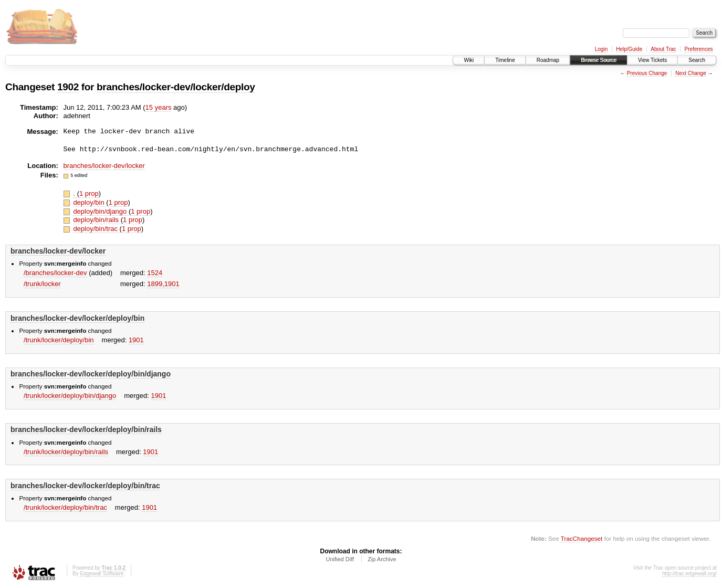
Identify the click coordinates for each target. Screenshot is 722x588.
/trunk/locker (42, 284)
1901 (136, 340)
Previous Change (647, 73)
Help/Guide (629, 49)
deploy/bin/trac (96, 229)
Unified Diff (340, 559)
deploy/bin (90, 202)
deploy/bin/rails (97, 220)
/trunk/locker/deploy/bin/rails (66, 452)
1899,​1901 (163, 284)
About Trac (663, 49)
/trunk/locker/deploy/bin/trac (65, 507)
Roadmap (548, 60)
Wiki (469, 60)
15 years (159, 107)
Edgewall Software (102, 574)
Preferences (699, 49)
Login (601, 49)
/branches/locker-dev (55, 273)
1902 (68, 87)
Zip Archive (382, 559)
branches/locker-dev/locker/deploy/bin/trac (85, 486)
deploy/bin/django (101, 211)
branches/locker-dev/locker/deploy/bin (77, 318)
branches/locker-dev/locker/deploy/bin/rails (86, 429)
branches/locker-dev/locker (104, 166)
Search (697, 60)
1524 (155, 273)
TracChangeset (582, 538)
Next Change (690, 73)
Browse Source (599, 60)
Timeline (505, 60)
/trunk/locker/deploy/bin (59, 340)
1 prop (89, 193)
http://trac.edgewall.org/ (689, 574)
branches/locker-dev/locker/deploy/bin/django (91, 374)
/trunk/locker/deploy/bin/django (70, 396)
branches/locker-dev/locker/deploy (176, 87)
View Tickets (652, 60)
